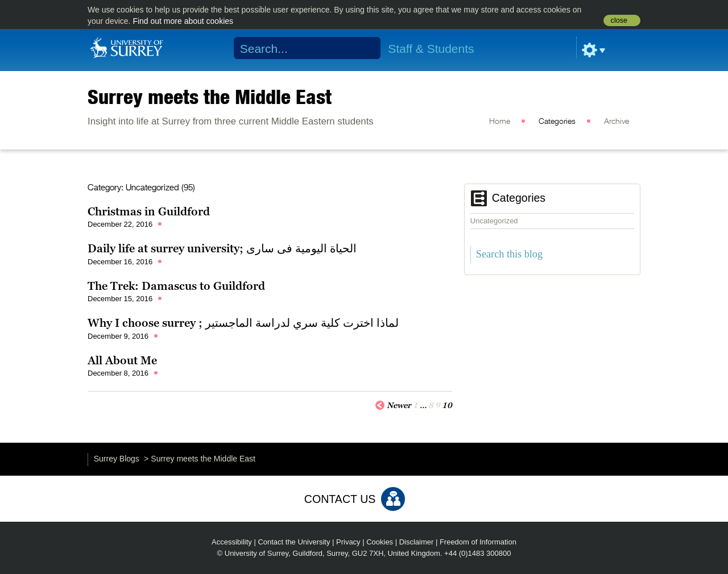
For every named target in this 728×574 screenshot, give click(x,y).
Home (500, 122)
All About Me (122, 360)
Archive (617, 122)
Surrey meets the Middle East (210, 97)
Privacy (348, 542)
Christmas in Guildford (149, 211)
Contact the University (294, 542)
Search (365, 48)
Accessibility (232, 542)
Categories (557, 122)
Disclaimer (417, 542)
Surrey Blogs (117, 459)
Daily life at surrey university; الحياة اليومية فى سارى (222, 248)
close (619, 20)
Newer (393, 405)
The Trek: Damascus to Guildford (176, 286)
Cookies (380, 542)
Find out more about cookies (183, 21)
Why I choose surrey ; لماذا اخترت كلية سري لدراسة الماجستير (243, 323)
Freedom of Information (478, 542)
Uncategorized (494, 221)
